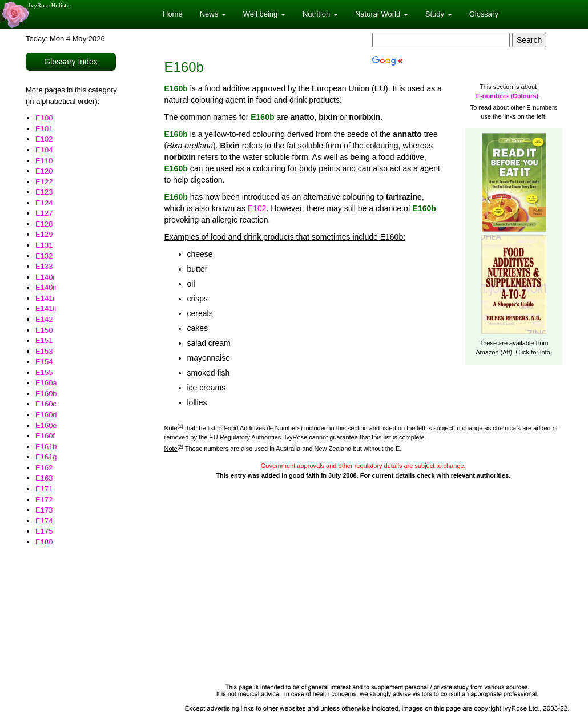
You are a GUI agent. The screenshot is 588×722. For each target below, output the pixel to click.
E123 (44, 192)
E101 (44, 129)
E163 (44, 478)
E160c (46, 404)
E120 (44, 171)
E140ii (46, 287)
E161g (46, 457)
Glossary (484, 14)
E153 (44, 351)
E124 (44, 203)
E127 (44, 213)
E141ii (46, 308)
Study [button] (439, 14)
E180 (44, 542)
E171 (44, 489)
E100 (44, 118)
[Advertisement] (364, 592)
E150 (44, 330)
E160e (46, 425)
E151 (44, 340)
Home (173, 14)
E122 (44, 182)
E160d (46, 415)
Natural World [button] (382, 14)
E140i (45, 277)
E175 (44, 531)
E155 (44, 372)
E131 (44, 245)
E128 (44, 224)
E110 (44, 161)
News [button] (213, 14)
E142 (44, 319)
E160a (46, 383)
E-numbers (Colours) (507, 96)
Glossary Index (71, 62)
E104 (44, 150)
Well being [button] (264, 14)
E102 (44, 139)
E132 (44, 256)
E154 (44, 362)
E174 (44, 521)
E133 (44, 266)
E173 (44, 510)
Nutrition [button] (320, 14)
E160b (46, 394)
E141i (45, 298)
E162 (44, 468)
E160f (45, 436)
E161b (46, 447)
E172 (44, 500)
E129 (44, 234)
